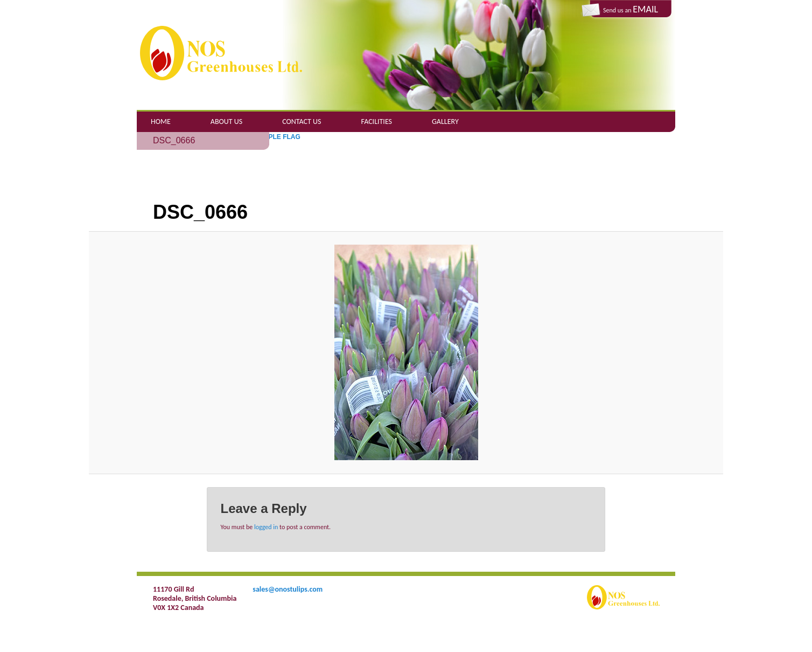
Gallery (445, 122)
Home (161, 122)
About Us (226, 122)
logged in (266, 527)
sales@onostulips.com (288, 589)
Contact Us (302, 122)
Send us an (631, 9)
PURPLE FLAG (278, 137)
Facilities (377, 122)
